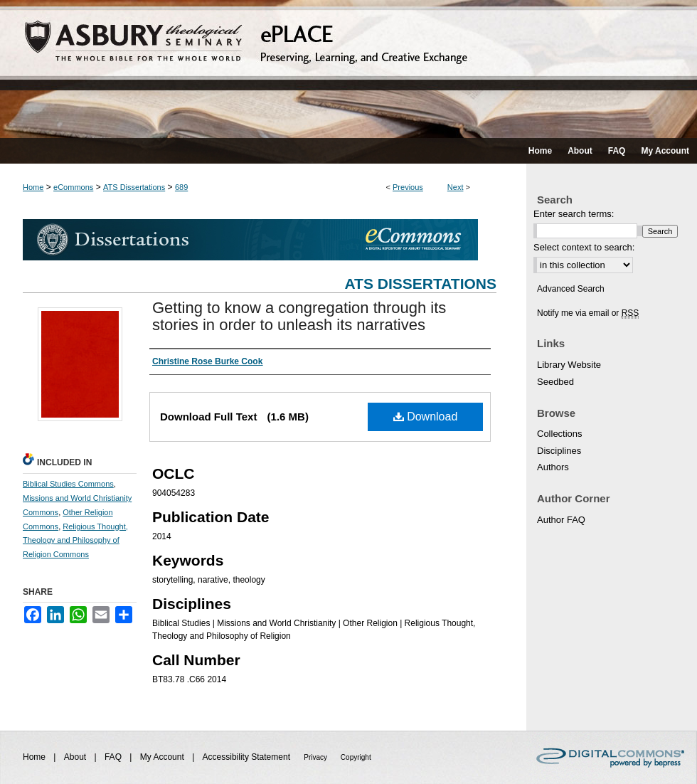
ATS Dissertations (134, 187)
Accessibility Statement (248, 757)
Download (426, 417)
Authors (553, 467)
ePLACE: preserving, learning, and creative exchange (348, 69)
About (76, 757)
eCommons (73, 187)
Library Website (569, 365)
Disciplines (559, 451)
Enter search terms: (574, 214)
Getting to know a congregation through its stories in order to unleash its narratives (299, 316)
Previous (408, 187)
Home (33, 187)
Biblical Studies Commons (68, 484)
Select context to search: (584, 247)
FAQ (114, 757)
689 (181, 187)
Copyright (356, 757)
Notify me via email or (588, 313)
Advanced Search (571, 289)
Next (456, 187)
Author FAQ (561, 520)
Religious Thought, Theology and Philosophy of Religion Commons (75, 541)
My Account (163, 757)
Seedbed (555, 382)
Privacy (316, 757)
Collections (560, 434)
